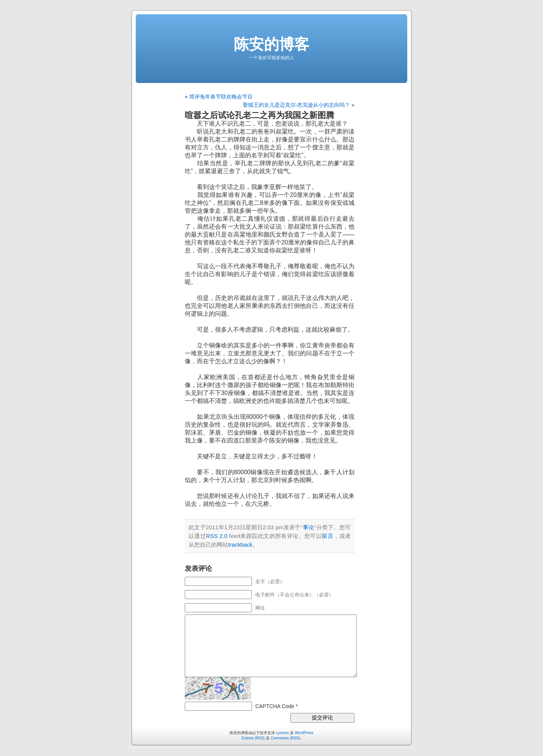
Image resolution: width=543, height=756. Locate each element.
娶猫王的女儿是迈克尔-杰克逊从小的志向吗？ (297, 105)
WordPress (304, 733)
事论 (309, 527)
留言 (327, 536)
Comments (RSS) (285, 738)
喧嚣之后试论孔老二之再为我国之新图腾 (259, 115)
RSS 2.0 (217, 536)
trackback (240, 545)
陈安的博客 (271, 44)
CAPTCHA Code (275, 706)
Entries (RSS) (253, 738)
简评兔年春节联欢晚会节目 (221, 97)
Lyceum (283, 733)
